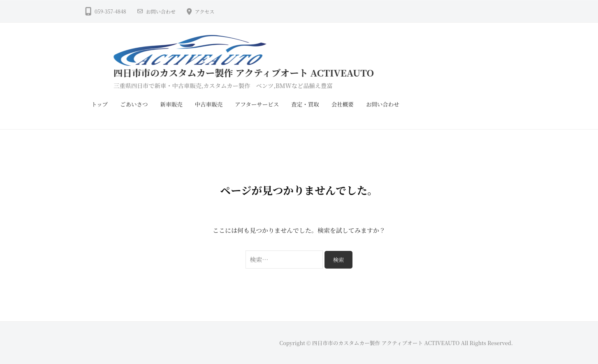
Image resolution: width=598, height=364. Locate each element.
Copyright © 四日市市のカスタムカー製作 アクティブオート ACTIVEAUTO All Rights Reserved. (396, 343)
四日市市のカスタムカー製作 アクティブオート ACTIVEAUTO (261, 72)
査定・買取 (305, 104)
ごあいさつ (134, 104)
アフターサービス (257, 104)
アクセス (205, 11)
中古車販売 (209, 104)
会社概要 (343, 104)
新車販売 (172, 104)
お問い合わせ (161, 11)
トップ (100, 104)
